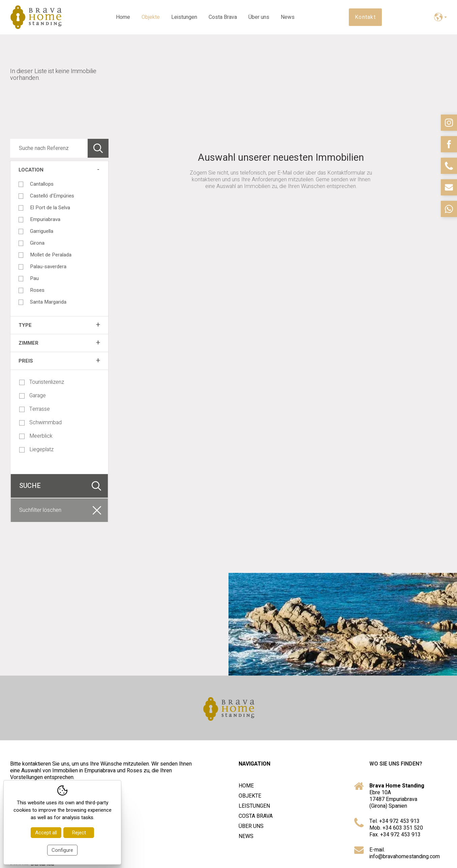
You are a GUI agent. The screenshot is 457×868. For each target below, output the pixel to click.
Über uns (259, 17)
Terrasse (35, 409)
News (288, 17)
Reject (79, 833)
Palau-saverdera (48, 267)
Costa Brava (223, 17)
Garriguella (42, 231)
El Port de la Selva (50, 208)
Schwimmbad (40, 423)
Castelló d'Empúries (52, 196)
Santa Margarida (48, 302)
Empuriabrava (45, 219)
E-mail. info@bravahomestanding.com (405, 853)
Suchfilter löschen (40, 510)
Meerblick (36, 436)
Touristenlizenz (42, 382)
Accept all (46, 833)
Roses (37, 290)
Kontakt (365, 17)
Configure (62, 850)
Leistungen (184, 17)
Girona (37, 243)
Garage (33, 396)
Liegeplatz (36, 449)
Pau (34, 278)
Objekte (151, 17)
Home (123, 17)
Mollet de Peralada (51, 255)
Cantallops (42, 184)
